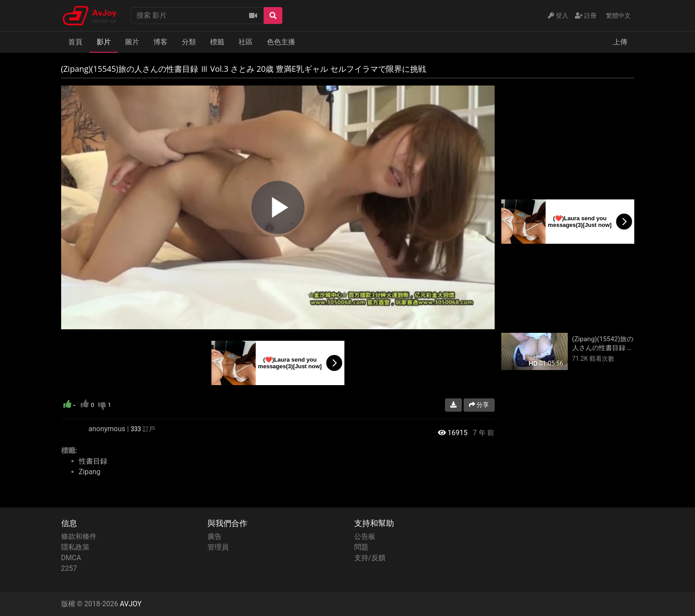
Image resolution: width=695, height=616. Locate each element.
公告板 (365, 536)
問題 (361, 547)
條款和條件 (79, 536)
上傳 (620, 42)
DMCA (71, 558)
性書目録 (93, 461)
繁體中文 (618, 16)
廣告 (215, 536)
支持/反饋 (370, 558)
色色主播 (281, 42)
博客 (160, 42)
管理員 (218, 547)
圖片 (132, 42)
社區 (246, 42)
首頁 (75, 42)
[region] (278, 207)
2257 (69, 568)
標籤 (217, 42)
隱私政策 (75, 547)
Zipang (90, 472)
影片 (104, 42)
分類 (189, 42)
